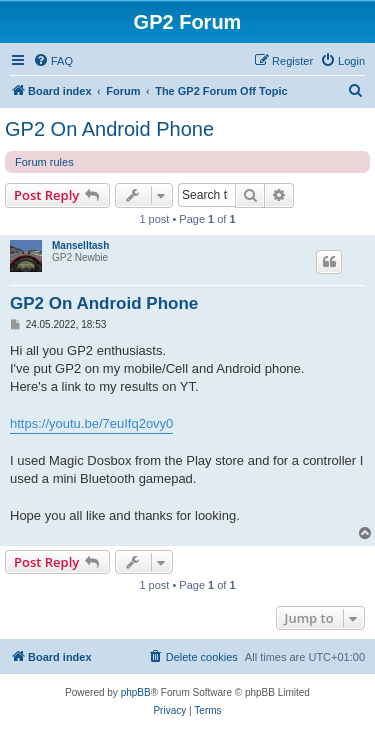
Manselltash (80, 245)
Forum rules (44, 162)
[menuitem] (53, 61)
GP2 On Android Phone (109, 129)
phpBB (136, 692)
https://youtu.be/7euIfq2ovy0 (91, 423)
